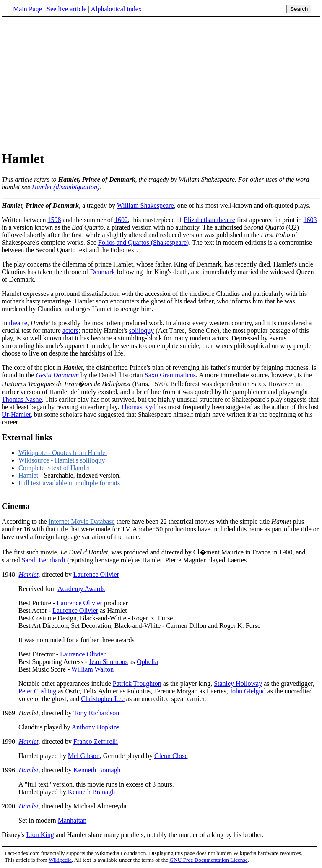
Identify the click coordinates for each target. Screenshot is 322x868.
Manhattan (72, 820)
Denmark (103, 272)
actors (70, 331)
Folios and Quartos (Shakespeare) (143, 242)
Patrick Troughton (137, 684)
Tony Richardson (96, 713)
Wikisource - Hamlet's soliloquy (62, 460)
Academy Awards (81, 589)
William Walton (92, 669)
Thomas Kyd (138, 407)
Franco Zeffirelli (96, 741)
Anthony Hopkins (96, 727)
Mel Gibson (84, 756)
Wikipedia (60, 860)
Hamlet (28, 475)
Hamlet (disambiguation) (66, 187)
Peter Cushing (37, 691)
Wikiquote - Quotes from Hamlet (63, 453)
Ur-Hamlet (16, 414)
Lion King (40, 835)
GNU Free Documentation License (208, 860)
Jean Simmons (108, 662)
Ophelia (147, 662)
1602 (121, 220)
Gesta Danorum (57, 375)
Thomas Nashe (22, 399)
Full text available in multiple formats (69, 483)
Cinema (16, 506)
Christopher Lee (103, 699)
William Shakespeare (145, 205)
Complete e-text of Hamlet (54, 468)
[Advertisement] (161, 84)
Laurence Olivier (96, 574)
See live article (66, 9)
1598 (55, 220)
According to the (25, 522)
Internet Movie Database (82, 522)
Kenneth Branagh (97, 770)
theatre (18, 323)
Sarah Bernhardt (44, 560)
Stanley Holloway (238, 684)
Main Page (27, 9)
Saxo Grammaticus (170, 375)
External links (27, 437)
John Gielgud (248, 691)
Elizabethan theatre (209, 220)
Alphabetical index (116, 9)
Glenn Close (171, 756)
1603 (310, 220)
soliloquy (142, 331)
